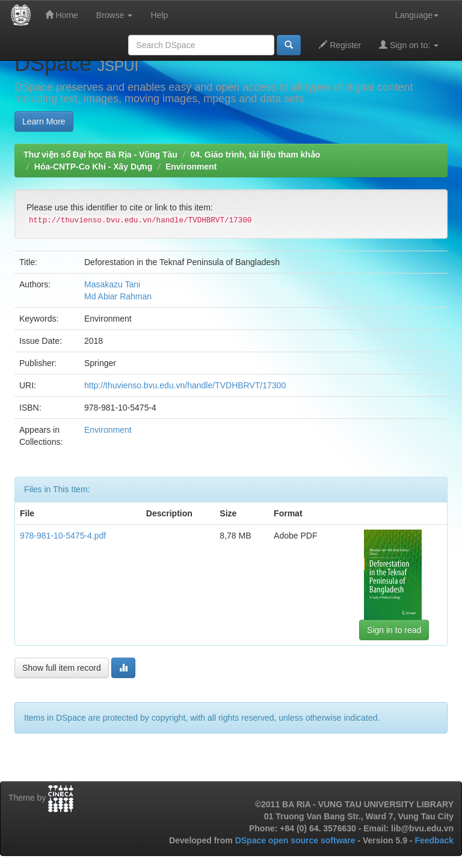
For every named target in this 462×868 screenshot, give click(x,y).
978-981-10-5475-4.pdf (63, 536)
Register (340, 45)
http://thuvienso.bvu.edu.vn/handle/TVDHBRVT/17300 (185, 385)
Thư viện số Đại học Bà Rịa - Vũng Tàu (100, 154)
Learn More (44, 121)
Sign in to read (394, 630)
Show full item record (62, 668)
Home (62, 15)
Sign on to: (409, 45)
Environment (191, 167)
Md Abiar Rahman (118, 296)
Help (159, 15)
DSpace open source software (297, 840)
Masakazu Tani (112, 284)
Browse (115, 15)
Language (417, 15)
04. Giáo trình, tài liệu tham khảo (255, 154)
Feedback (434, 840)
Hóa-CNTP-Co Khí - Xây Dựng (93, 167)
